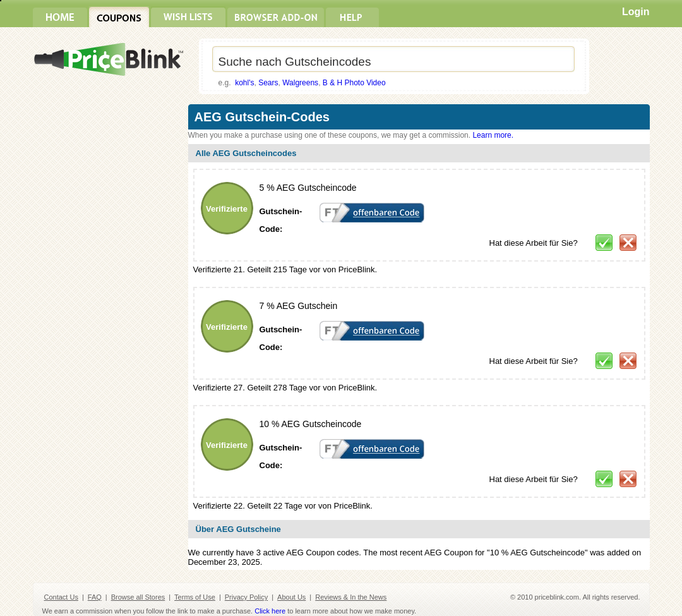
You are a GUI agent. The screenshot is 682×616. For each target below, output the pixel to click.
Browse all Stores (138, 597)
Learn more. (493, 135)
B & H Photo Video (354, 83)
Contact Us (61, 597)
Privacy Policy (246, 597)
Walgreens (300, 83)
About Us (291, 597)
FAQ (95, 597)
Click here (270, 611)
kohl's (244, 83)
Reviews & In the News (351, 597)
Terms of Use (195, 597)
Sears (268, 83)
